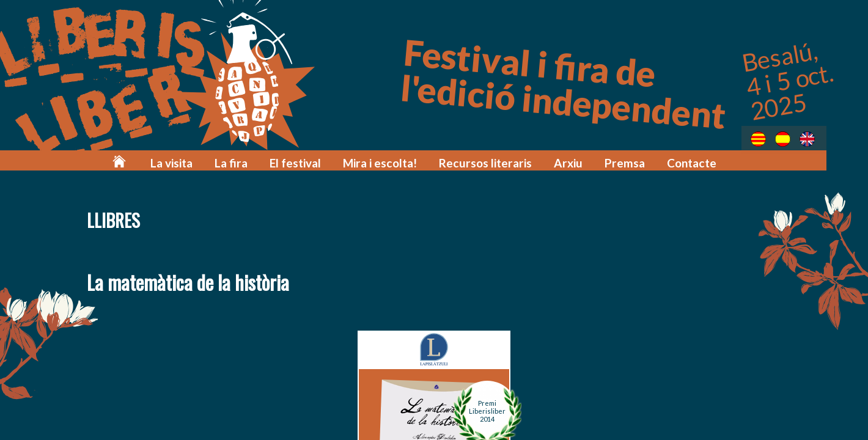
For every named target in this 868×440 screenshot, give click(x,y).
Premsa (632, 160)
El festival (325, 160)
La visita (209, 160)
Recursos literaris (502, 160)
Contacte (696, 160)
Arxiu (579, 160)
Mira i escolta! (404, 160)
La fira (265, 160)
